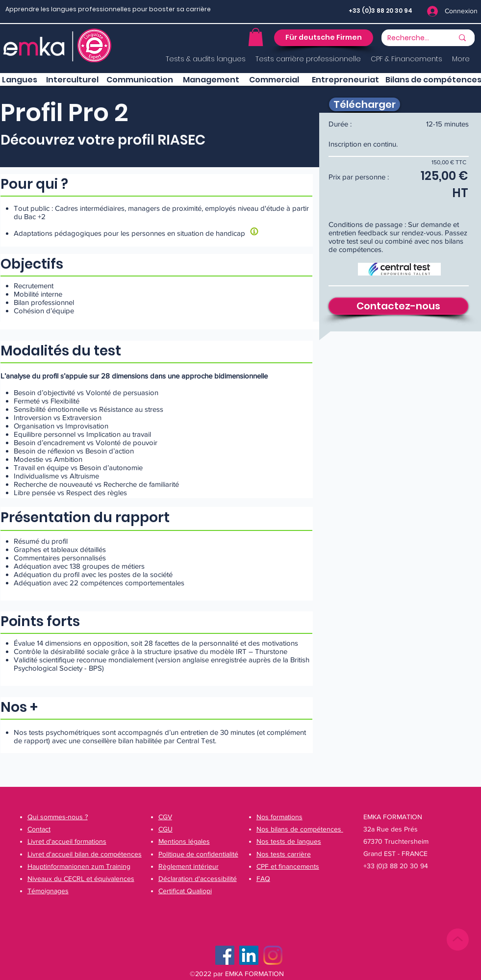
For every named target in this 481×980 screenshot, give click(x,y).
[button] (256, 37)
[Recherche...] (408, 38)
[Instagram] (273, 955)
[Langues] (20, 80)
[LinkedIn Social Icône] (249, 955)
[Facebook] (225, 955)
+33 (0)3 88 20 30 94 (380, 11)
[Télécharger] (365, 104)
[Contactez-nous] (398, 306)
